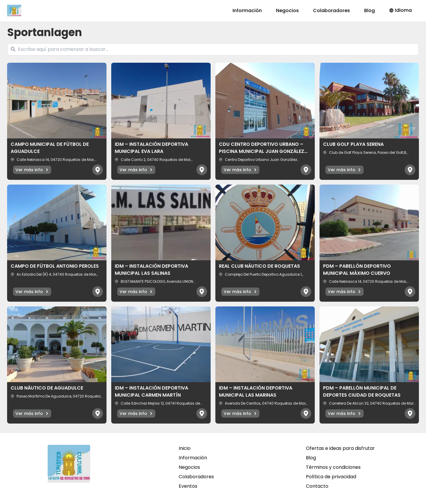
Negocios (287, 10)
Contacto (317, 486)
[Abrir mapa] (98, 170)
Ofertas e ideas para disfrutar (340, 448)
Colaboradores (331, 10)
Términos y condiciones (333, 467)
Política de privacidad (331, 477)
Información (247, 10)
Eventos (188, 486)
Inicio (185, 448)
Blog (369, 10)
